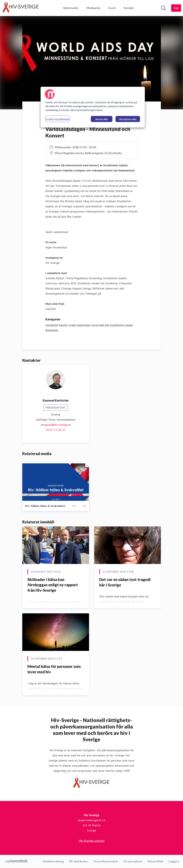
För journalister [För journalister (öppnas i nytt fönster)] (133, 861)
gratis (73, 325)
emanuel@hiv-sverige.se (56, 425)
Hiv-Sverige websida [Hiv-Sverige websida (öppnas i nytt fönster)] (92, 841)
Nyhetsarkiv (71, 8)
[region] (93, 107)
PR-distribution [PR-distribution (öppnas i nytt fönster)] (79, 861)
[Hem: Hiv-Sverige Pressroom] (21, 8)
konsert (64, 325)
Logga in (174, 861)
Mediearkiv (93, 8)
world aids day (100, 325)
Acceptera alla (128, 119)
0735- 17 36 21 (56, 430)
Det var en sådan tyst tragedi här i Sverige (125, 582)
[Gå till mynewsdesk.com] (17, 862)
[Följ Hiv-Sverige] (176, 8)
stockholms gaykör (121, 325)
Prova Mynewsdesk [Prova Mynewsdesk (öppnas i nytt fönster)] (106, 861)
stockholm (52, 325)
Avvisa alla (102, 119)
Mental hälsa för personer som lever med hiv (54, 669)
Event (112, 8)
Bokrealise (52, 330)
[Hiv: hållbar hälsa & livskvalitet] (56, 482)
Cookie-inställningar (57, 119)
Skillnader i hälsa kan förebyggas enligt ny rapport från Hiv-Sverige (53, 585)
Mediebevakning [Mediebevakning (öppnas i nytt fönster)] (53, 861)
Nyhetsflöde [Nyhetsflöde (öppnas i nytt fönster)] (155, 861)
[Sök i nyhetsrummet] (163, 8)
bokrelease (84, 325)
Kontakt (129, 8)
